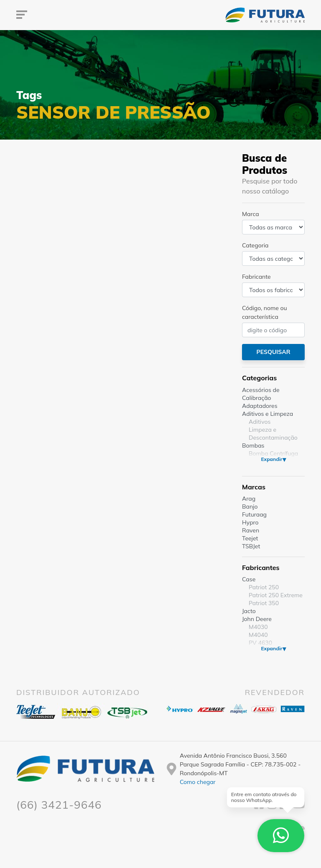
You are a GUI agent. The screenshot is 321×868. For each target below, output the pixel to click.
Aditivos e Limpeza (267, 414)
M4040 (258, 635)
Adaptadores (260, 406)
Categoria (255, 245)
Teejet (250, 538)
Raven (251, 530)
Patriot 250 (264, 587)
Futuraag (254, 514)
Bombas (253, 445)
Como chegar (198, 782)
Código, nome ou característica (265, 312)
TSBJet (251, 546)
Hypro (250, 522)
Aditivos (260, 422)
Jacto (249, 611)
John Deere (257, 619)
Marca (251, 214)
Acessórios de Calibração (261, 394)
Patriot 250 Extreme (276, 595)
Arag (249, 499)
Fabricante (256, 277)
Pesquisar (273, 352)
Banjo (250, 507)
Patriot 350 (264, 603)
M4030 (258, 627)
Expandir (271, 459)
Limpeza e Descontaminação (273, 434)
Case (249, 579)
